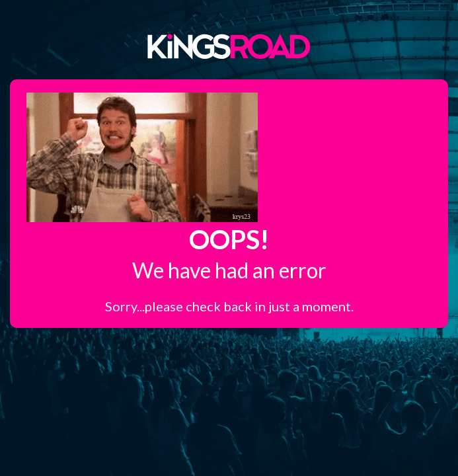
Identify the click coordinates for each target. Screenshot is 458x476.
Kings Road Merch (229, 46)
